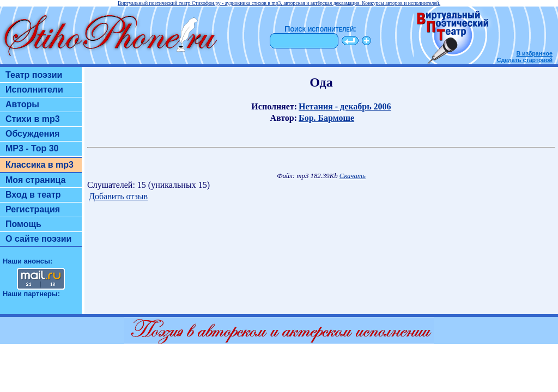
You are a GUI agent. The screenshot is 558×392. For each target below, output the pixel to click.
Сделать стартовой (525, 60)
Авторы (22, 104)
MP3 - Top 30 (32, 148)
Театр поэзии (34, 75)
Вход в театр (33, 195)
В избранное (534, 53)
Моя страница (36, 180)
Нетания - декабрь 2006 (345, 106)
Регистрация (33, 209)
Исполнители (34, 90)
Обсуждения (32, 134)
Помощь (23, 224)
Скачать (353, 176)
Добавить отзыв (118, 196)
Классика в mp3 (40, 165)
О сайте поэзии (38, 239)
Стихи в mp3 (33, 119)
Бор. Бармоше (326, 118)
